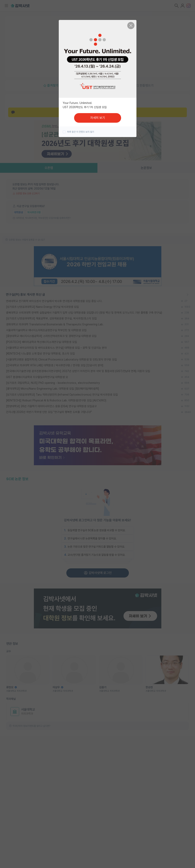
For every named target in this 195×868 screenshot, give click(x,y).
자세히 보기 (98, 118)
